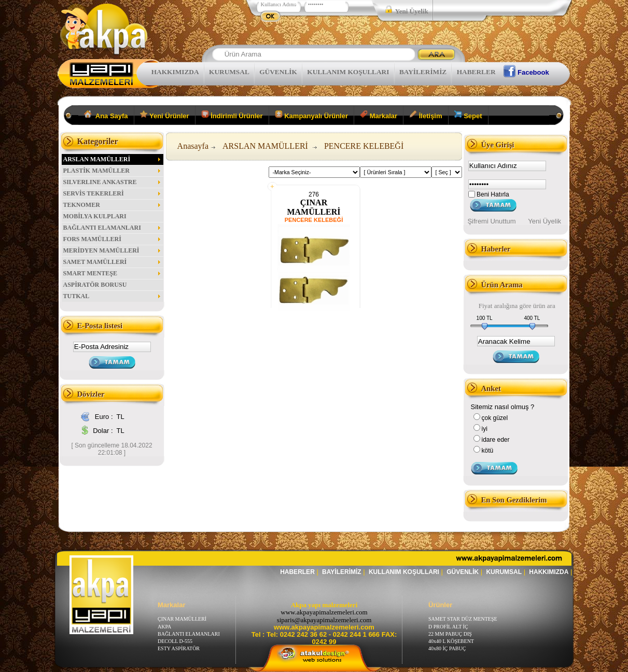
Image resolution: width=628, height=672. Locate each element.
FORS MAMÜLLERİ (113, 239)
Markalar (379, 115)
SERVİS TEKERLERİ (113, 193)
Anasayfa (193, 146)
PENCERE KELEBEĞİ (364, 146)
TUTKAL (113, 296)
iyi (485, 429)
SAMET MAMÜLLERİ (113, 262)
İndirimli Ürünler (232, 115)
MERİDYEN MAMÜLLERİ (113, 250)
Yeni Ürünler (165, 115)
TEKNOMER (113, 205)
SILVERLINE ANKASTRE (113, 182)
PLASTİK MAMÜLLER (113, 171)
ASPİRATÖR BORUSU (95, 285)
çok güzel (495, 418)
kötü (488, 451)
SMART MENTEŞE (113, 273)
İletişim (425, 115)
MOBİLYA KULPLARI (95, 216)
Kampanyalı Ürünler (311, 115)
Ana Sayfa (106, 115)
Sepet (468, 115)
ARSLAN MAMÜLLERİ (113, 159)
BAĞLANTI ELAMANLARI (113, 228)
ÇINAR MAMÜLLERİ (313, 207)
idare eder (496, 440)
